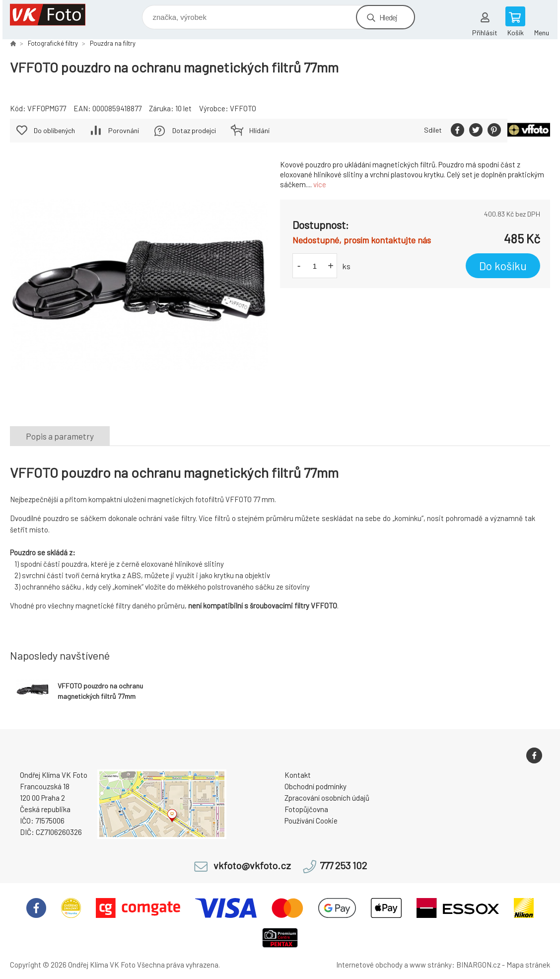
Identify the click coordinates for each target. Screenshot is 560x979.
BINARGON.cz (478, 965)
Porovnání (124, 130)
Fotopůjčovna (306, 809)
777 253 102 (343, 866)
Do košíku (503, 266)
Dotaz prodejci (194, 130)
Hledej (388, 17)
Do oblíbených (54, 130)
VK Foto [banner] (54, 15)
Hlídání (259, 130)
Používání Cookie (311, 821)
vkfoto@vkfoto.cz (252, 866)
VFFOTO (243, 108)
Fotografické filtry (53, 43)
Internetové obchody (369, 965)
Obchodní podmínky (315, 786)
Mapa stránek (528, 965)
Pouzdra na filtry (113, 43)
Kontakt (298, 775)
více (320, 184)
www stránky (431, 965)
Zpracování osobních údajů (327, 798)
